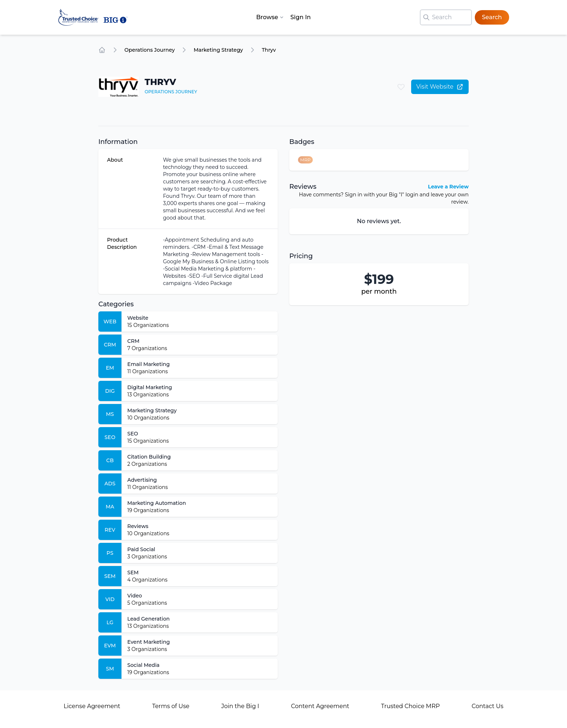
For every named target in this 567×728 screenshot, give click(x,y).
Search (492, 17)
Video (135, 596)
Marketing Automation (157, 503)
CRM (133, 341)
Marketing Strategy (218, 50)
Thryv (269, 50)
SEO (133, 434)
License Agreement (92, 706)
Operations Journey (150, 50)
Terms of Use (171, 706)
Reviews (138, 526)
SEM (133, 572)
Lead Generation (148, 619)
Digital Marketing (150, 387)
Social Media (143, 665)
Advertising (142, 480)
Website (138, 318)
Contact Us (487, 706)
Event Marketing (149, 642)
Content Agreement (320, 706)
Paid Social (141, 549)
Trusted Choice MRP (410, 706)
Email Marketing (148, 364)
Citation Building (149, 457)
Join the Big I (240, 706)
